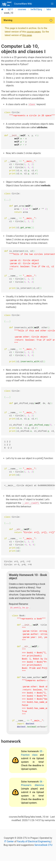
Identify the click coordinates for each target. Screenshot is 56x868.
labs (49, 9)
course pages (34, 32)
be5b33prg (36, 9)
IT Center (9, 841)
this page (27, 35)
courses (22, 9)
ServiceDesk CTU (43, 845)
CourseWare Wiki (17, 4)
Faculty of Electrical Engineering (34, 841)
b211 (11, 9)
